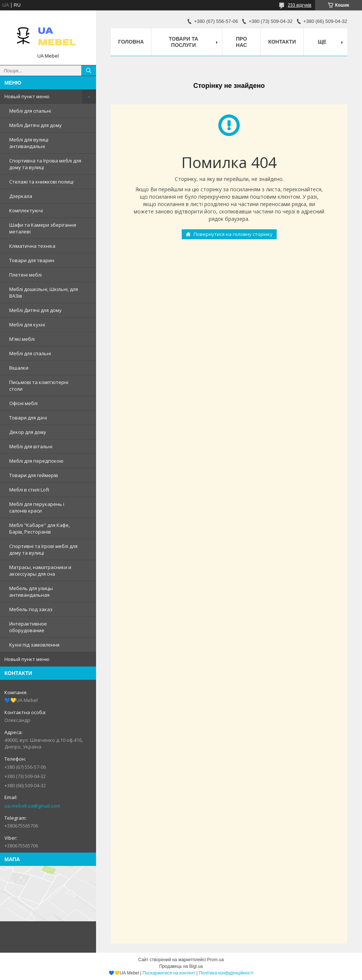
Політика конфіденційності (226, 973)
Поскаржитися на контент (169, 973)
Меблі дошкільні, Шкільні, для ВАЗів (44, 292)
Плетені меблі (25, 275)
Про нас (242, 42)
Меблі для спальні (30, 111)
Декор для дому (28, 432)
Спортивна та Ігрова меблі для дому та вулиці (45, 164)
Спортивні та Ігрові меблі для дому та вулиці (43, 549)
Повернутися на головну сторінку (233, 234)
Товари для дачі (28, 418)
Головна (131, 42)
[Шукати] (89, 71)
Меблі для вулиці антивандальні (29, 143)
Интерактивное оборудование (28, 627)
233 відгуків (300, 5)
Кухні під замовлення (34, 645)
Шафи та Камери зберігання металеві (43, 228)
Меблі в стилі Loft (29, 490)
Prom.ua (216, 960)
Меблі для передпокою (36, 461)
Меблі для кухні (27, 325)
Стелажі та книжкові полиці (41, 182)
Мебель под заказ (31, 609)
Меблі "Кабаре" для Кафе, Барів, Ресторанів (40, 528)
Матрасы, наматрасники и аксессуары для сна (40, 570)
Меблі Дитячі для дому (35, 125)
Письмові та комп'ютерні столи (39, 386)
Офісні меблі (23, 403)
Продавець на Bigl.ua (181, 966)
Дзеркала (21, 196)
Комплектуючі (26, 210)
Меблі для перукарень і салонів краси (37, 507)
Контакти (282, 42)
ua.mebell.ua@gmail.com (32, 806)
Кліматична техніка (32, 246)
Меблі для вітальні (31, 446)
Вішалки (19, 368)
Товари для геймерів (34, 475)
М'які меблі (22, 339)
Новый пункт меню (27, 96)
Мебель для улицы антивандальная (31, 592)
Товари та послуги (184, 42)
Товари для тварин (32, 260)
